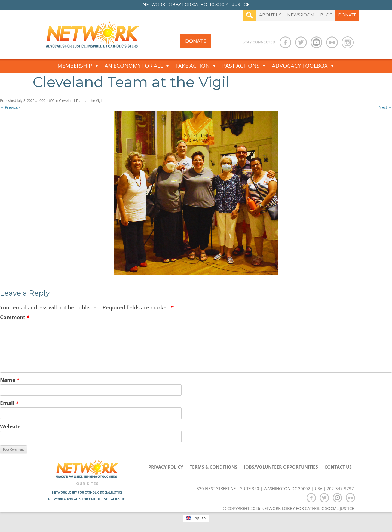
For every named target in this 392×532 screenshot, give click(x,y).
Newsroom (301, 15)
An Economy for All (137, 66)
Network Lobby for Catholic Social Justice (87, 492)
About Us (270, 15)
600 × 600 (47, 100)
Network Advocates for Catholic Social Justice (87, 499)
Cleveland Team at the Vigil (81, 100)
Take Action (196, 66)
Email (9, 403)
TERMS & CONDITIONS (214, 467)
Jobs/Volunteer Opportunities (281, 467)
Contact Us (338, 467)
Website (10, 426)
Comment (15, 317)
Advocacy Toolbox (303, 66)
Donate (347, 15)
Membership (78, 66)
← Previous (10, 107)
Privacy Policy (166, 467)
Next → (385, 107)
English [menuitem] (199, 518)
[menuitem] (196, 518)
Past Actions (244, 66)
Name (10, 380)
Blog (326, 15)
